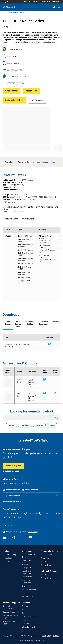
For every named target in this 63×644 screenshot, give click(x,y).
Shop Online (17, 501)
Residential (56, 1)
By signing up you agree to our (22, 532)
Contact (52, 425)
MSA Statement (28, 627)
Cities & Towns (28, 560)
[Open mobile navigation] (59, 7)
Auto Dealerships (29, 590)
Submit (57, 526)
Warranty (45, 562)
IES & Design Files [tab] (18, 324)
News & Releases (29, 617)
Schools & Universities (26, 581)
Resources (39, 425)
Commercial (27, 577)
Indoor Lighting (9, 558)
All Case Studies (28, 597)
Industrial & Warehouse (26, 572)
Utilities (25, 564)
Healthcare (26, 593)
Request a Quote (13, 466)
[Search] (54, 7)
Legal (24, 620)
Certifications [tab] (28, 219)
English (6, 2)
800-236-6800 (14, 471)
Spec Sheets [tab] (8, 323)
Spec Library (27, 1)
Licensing (26, 623)
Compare (38, 100)
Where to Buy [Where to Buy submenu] (46, 1)
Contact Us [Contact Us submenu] (37, 1)
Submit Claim (46, 565)
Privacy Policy (33, 532)
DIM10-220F (19, 395)
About (24, 610)
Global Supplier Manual (9, 623)
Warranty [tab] (57, 322)
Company (26, 603)
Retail (24, 586)
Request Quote (47, 555)
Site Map (56, 636)
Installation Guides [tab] (30, 323)
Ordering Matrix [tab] (11, 219)
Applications (25, 425)
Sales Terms (46, 558)
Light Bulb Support (49, 571)
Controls (6, 562)
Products (5, 13)
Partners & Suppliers (11, 603)
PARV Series (19, 381)
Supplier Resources (10, 612)
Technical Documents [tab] (44, 323)
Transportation (28, 567)
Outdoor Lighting (9, 555)
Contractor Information (7, 607)
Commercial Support (50, 551)
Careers (25, 613)
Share (7, 27)
